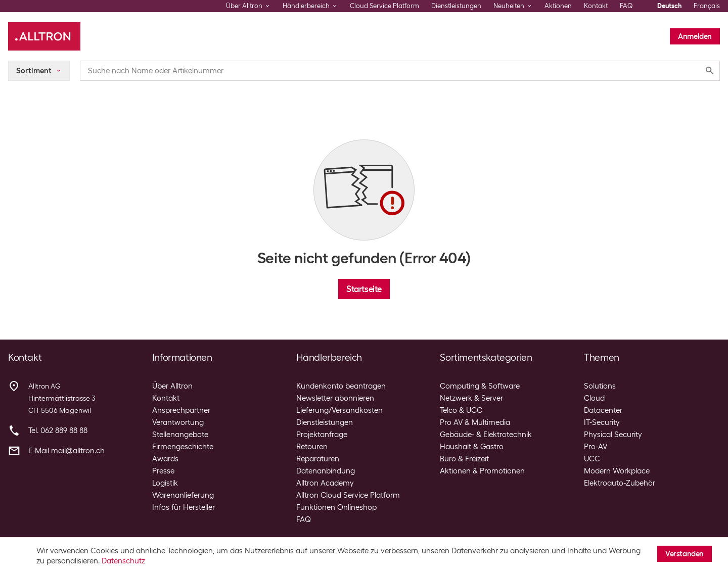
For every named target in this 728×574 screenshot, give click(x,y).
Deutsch (669, 6)
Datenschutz (123, 561)
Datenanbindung (326, 471)
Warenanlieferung (183, 495)
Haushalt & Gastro (472, 447)
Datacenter (603, 410)
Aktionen (558, 6)
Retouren (312, 447)
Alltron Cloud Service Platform (348, 495)
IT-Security (602, 422)
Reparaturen (318, 459)
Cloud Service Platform (384, 6)
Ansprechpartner (181, 410)
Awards (165, 459)
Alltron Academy (325, 483)
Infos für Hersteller (184, 507)
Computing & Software (480, 386)
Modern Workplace (617, 471)
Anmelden (695, 36)
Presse (163, 471)
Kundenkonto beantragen (341, 386)
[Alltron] (44, 36)
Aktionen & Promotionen (482, 471)
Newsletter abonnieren (335, 398)
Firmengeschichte (183, 447)
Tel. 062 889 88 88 (58, 431)
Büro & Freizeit (464, 459)
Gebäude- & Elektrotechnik (486, 435)
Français (707, 6)
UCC (592, 459)
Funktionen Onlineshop (336, 507)
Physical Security (613, 435)
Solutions (600, 386)
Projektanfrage (322, 435)
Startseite (364, 289)
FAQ (626, 6)
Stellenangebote (180, 435)
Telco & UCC (461, 410)
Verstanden (685, 554)
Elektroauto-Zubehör (620, 483)
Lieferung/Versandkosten (339, 410)
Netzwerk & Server (471, 398)
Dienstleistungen (456, 6)
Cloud (594, 398)
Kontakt (596, 6)
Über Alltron (172, 386)
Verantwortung (178, 422)
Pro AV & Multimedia (475, 422)
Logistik (165, 483)
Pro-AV (596, 447)
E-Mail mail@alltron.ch (66, 451)
